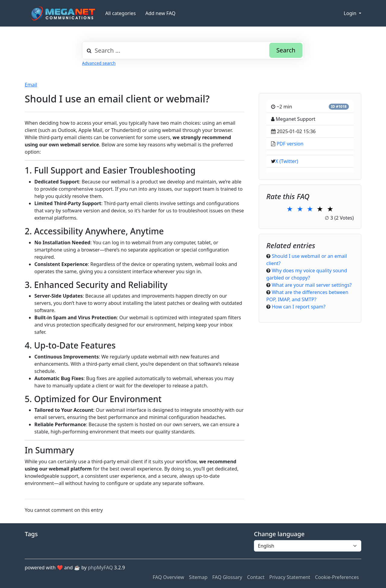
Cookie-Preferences (337, 577)
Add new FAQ (160, 13)
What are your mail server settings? (312, 285)
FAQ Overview (168, 577)
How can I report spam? (299, 307)
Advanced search (99, 63)
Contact (256, 577)
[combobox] (193, 50)
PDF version (290, 144)
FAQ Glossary (227, 577)
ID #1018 (339, 106)
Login (351, 13)
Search (286, 50)
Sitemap (198, 577)
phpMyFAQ (101, 568)
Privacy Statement (290, 577)
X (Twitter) (287, 161)
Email (31, 85)
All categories (120, 13)
